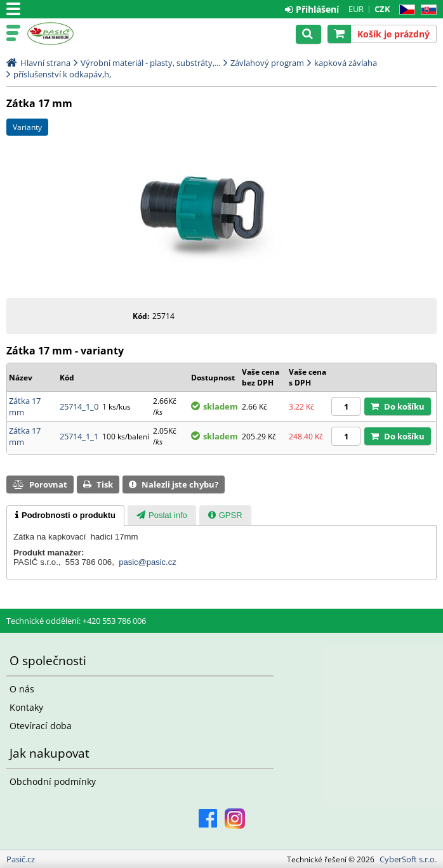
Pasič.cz (65, 34)
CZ (405, 10)
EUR (356, 9)
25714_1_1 (79, 436)
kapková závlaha (346, 63)
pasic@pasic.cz (148, 562)
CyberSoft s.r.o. (408, 859)
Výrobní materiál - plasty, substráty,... (150, 63)
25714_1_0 (79, 406)
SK (426, 10)
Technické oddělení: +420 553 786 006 (76, 621)
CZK (382, 9)
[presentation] (65, 515)
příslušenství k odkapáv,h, (62, 74)
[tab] (65, 515)
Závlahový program (267, 63)
